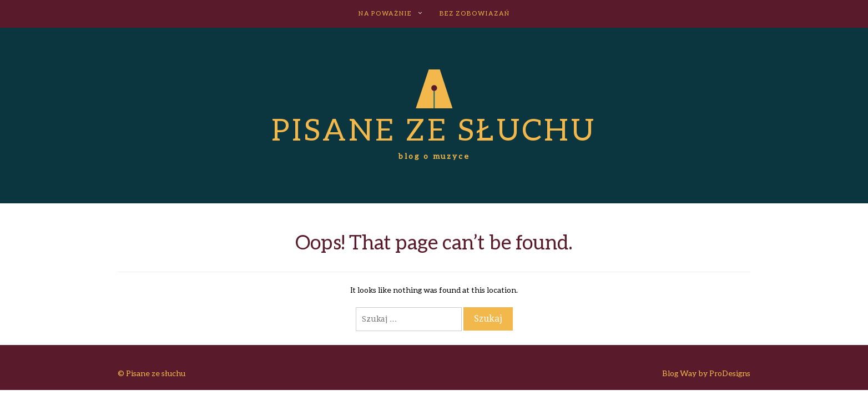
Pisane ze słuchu (434, 129)
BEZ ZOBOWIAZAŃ (475, 13)
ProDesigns (730, 373)
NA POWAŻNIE (385, 13)
